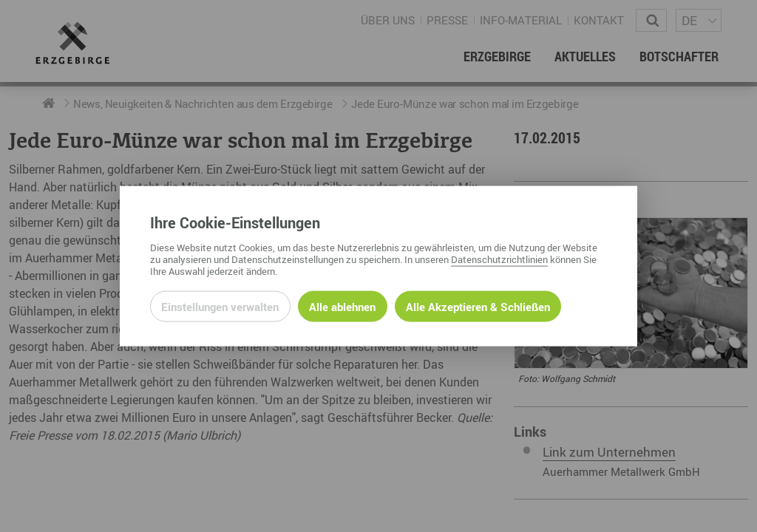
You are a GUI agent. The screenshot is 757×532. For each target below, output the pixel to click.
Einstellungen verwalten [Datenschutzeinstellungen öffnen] (220, 306)
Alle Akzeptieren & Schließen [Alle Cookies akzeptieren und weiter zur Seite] (478, 306)
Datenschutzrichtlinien (499, 259)
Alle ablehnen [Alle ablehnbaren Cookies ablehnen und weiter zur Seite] (342, 306)
